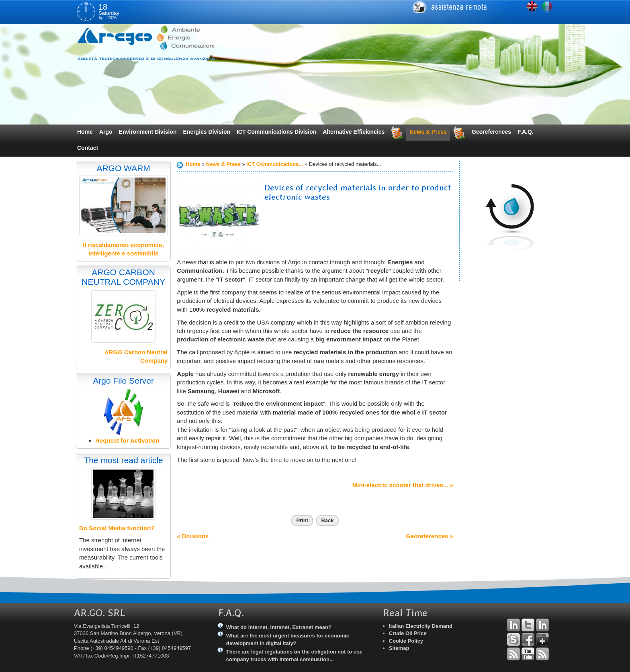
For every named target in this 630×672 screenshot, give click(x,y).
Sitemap (399, 648)
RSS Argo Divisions (513, 654)
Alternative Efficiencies (354, 132)
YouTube (528, 654)
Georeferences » (430, 536)
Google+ (542, 639)
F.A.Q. (526, 132)
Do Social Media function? (117, 528)
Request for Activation (127, 440)
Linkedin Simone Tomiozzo (542, 625)
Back (327, 520)
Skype (513, 639)
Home (85, 132)
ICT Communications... (275, 164)
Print (302, 520)
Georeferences (491, 132)
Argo (106, 132)
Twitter (528, 625)
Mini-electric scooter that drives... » (403, 485)
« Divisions (193, 536)
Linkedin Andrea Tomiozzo (513, 625)
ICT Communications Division (276, 132)
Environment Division (148, 132)
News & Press (428, 132)
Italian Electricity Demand (421, 626)
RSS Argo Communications (542, 654)
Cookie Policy (406, 641)
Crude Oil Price (408, 633)
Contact (88, 148)
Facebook (528, 639)
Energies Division (207, 132)
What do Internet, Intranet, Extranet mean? (279, 627)
